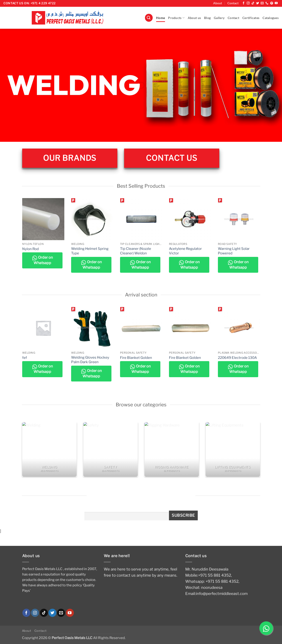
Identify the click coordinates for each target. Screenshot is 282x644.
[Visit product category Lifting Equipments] (233, 449)
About (218, 3)
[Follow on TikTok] (253, 3)
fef (25, 358)
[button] (149, 18)
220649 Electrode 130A (237, 358)
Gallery (219, 18)
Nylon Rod (30, 249)
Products (176, 18)
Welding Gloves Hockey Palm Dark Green (90, 360)
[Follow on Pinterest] (272, 3)
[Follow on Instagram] (248, 3)
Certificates (251, 18)
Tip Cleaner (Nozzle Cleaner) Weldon (136, 251)
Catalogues (271, 18)
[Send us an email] (262, 3)
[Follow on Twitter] (258, 3)
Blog (207, 18)
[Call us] (267, 3)
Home (160, 18)
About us (194, 18)
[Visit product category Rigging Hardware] (172, 449)
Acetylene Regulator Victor (185, 251)
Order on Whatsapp (42, 260)
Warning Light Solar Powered (234, 251)
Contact (233, 3)
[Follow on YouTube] (276, 3)
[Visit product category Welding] (49, 449)
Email (89, 509)
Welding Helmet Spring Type (90, 251)
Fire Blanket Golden (136, 358)
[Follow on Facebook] (244, 3)
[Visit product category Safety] (111, 449)
